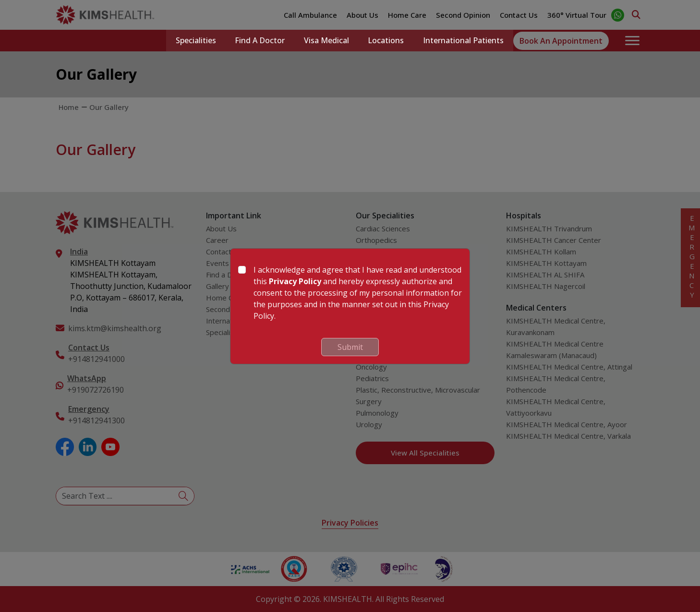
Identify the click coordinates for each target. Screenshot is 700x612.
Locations (386, 41)
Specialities (195, 41)
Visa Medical (326, 41)
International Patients (463, 41)
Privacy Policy (295, 281)
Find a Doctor (259, 41)
